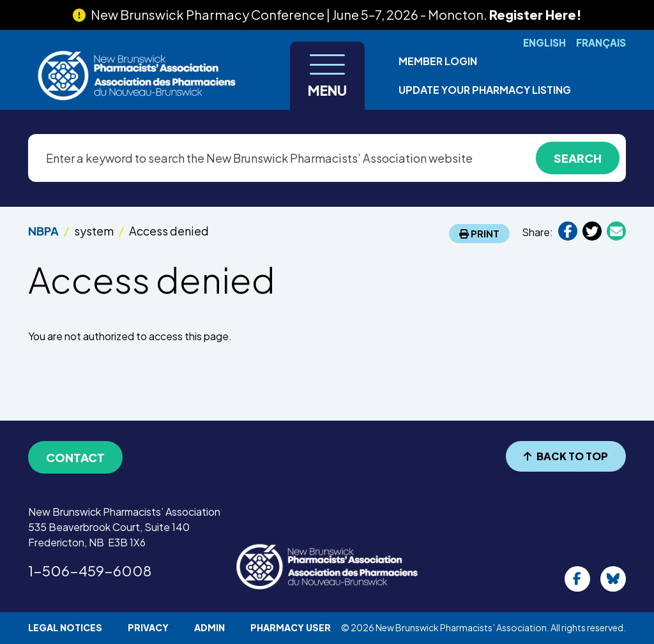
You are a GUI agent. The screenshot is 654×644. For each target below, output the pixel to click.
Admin (209, 627)
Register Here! (536, 14)
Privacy (148, 627)
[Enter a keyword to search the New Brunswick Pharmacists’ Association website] (327, 158)
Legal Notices (65, 627)
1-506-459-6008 (90, 571)
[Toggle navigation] (327, 76)
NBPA (43, 231)
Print (479, 233)
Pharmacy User (291, 627)
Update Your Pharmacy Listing (485, 90)
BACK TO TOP (566, 456)
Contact (75, 457)
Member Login (438, 61)
